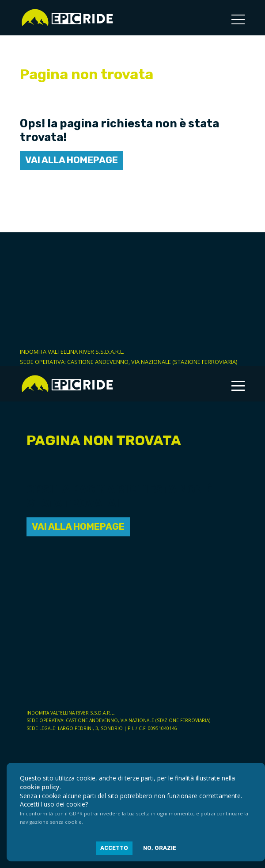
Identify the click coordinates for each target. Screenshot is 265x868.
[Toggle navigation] (238, 20)
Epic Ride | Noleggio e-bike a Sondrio (67, 18)
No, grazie (160, 848)
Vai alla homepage (72, 160)
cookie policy (40, 787)
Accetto (114, 848)
